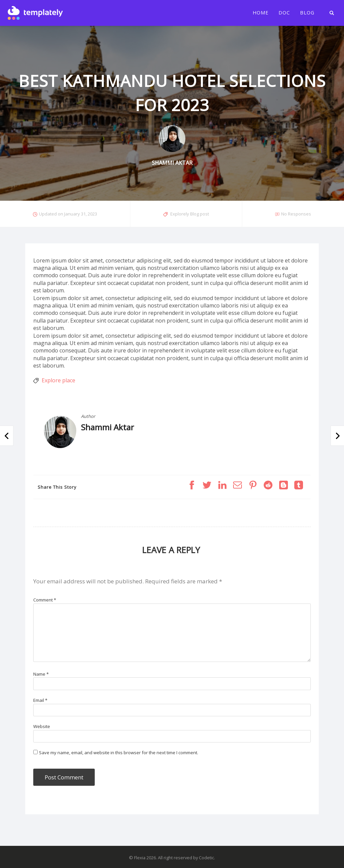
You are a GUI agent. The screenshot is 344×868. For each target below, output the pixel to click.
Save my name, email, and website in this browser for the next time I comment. (119, 753)
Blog (307, 13)
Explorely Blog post (190, 214)
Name (41, 674)
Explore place (58, 380)
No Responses (296, 214)
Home (261, 13)
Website (42, 726)
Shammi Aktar (107, 427)
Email (40, 700)
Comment (45, 600)
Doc (284, 13)
